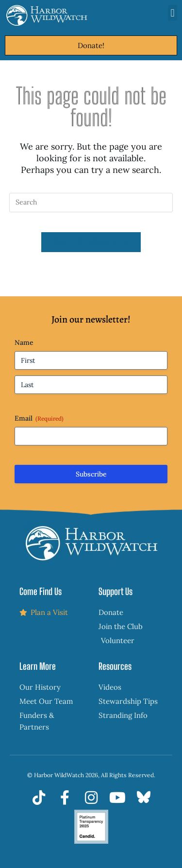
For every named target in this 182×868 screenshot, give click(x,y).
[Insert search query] (91, 203)
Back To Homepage (91, 242)
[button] (173, 13)
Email (39, 418)
